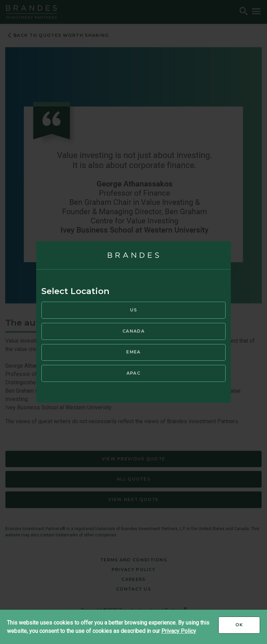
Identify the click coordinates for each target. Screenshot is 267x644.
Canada (133, 331)
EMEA (133, 352)
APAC (133, 373)
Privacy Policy (179, 631)
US (134, 310)
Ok (248, 627)
